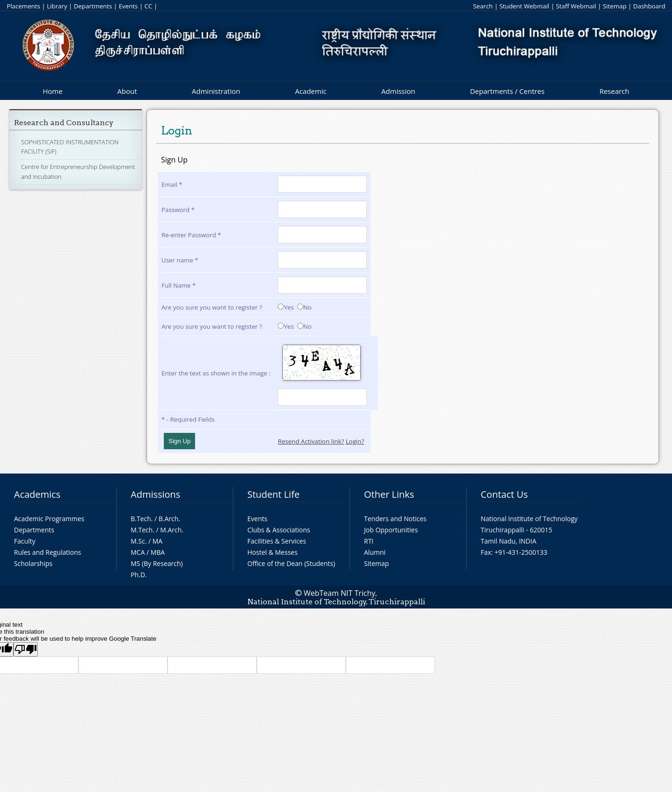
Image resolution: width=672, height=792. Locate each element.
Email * (172, 184)
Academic (311, 91)
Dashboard (649, 6)
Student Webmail (524, 6)
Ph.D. (139, 575)
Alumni (375, 552)
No (304, 307)
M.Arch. (172, 530)
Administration (216, 91)
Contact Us (504, 494)
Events (128, 6)
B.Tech (141, 519)
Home (52, 91)
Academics (37, 494)
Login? (355, 441)
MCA (138, 552)
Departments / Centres (507, 91)
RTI (369, 541)
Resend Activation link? (311, 441)
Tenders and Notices (395, 519)
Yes (286, 307)
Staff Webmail (576, 6)
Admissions (155, 494)
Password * (178, 210)
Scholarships (33, 563)
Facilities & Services (277, 541)
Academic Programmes (49, 519)
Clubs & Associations (279, 530)
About (127, 91)
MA (157, 541)
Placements (23, 6)
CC (148, 6)
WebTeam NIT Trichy (340, 593)
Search (483, 6)
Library (57, 6)
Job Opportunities (391, 530)
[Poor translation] (26, 649)
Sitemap (615, 6)
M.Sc (138, 541)
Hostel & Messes (273, 552)
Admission (398, 91)
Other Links (389, 494)
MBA (158, 552)
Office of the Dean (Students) (291, 563)
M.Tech (142, 530)
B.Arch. (169, 519)
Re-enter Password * (191, 235)
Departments (93, 6)
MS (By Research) (157, 563)
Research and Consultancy (64, 123)
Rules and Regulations (48, 552)
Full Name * (178, 285)
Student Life (273, 494)
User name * (180, 260)
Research (614, 91)
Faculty (25, 541)
